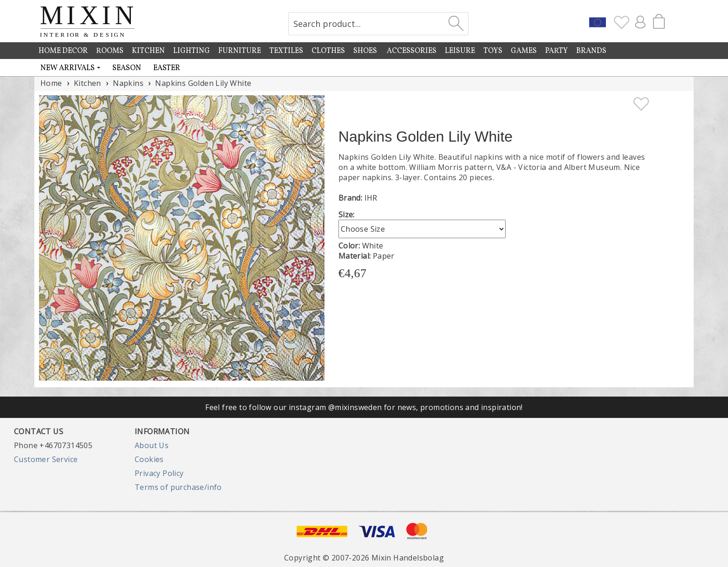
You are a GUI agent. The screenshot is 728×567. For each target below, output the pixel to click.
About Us (152, 445)
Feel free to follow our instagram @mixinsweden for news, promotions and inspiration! (364, 407)
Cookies (149, 459)
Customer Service (46, 459)
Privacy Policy (159, 473)
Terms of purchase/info (178, 487)
